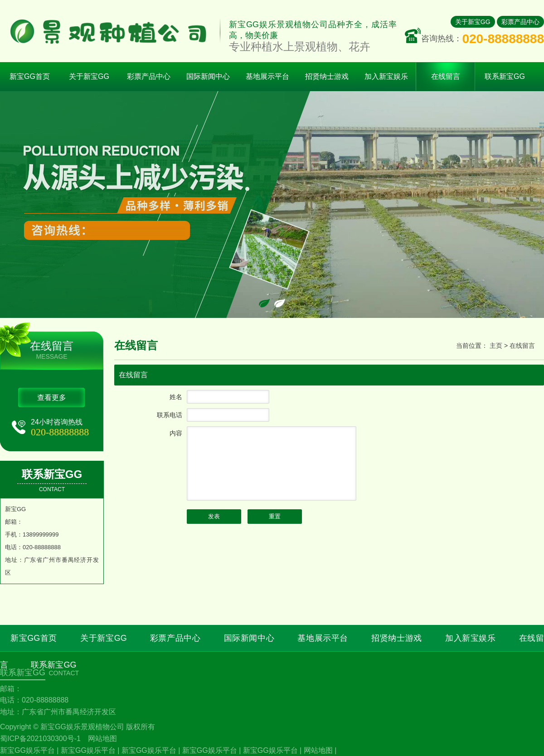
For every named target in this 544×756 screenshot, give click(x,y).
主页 (496, 346)
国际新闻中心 (249, 638)
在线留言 (522, 346)
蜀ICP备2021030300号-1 (40, 739)
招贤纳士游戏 (397, 638)
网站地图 (102, 739)
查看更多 (52, 398)
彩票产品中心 (520, 22)
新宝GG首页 (30, 76)
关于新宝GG (473, 22)
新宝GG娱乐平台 (27, 750)
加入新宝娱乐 (471, 638)
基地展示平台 (323, 638)
